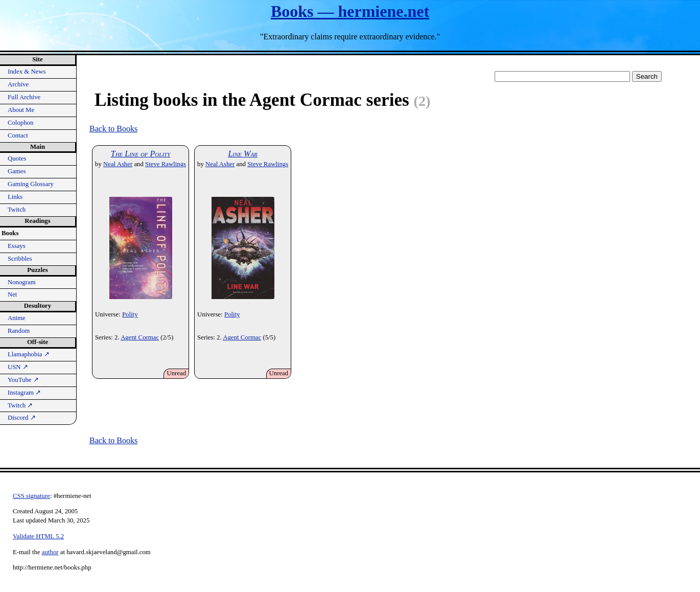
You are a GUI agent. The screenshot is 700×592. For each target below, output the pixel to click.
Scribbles (20, 259)
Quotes (17, 158)
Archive (18, 84)
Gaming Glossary (31, 184)
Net (12, 294)
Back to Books (113, 129)
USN (18, 367)
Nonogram (22, 282)
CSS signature (31, 496)
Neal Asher (118, 164)
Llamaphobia (29, 354)
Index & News (27, 72)
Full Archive (24, 97)
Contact (18, 135)
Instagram (24, 393)
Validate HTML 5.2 (38, 536)
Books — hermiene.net (350, 11)
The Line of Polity (141, 154)
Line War (242, 154)
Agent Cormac (140, 337)
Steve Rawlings (166, 164)
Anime (17, 318)
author (50, 552)
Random (19, 331)
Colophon (20, 123)
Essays (17, 246)
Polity (130, 314)
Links (15, 197)
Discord (22, 418)
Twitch (17, 210)
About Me (21, 110)
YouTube (23, 380)
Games (17, 171)
